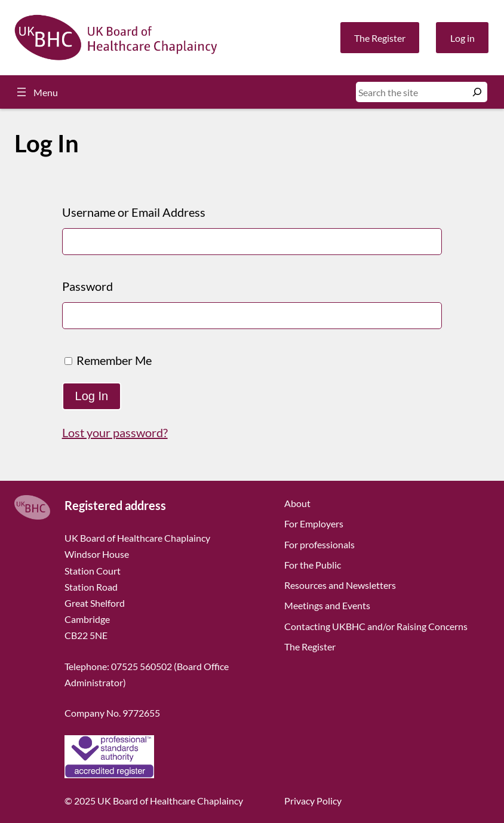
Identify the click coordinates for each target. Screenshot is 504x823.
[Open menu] (36, 92)
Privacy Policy (313, 801)
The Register (380, 38)
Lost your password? (115, 432)
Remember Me (108, 360)
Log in (462, 38)
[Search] (477, 92)
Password (87, 286)
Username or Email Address (134, 212)
